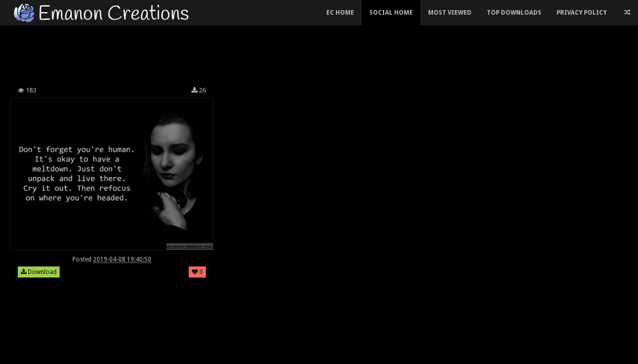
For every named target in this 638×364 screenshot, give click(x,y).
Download (39, 272)
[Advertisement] (243, 53)
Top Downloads (514, 13)
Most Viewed (450, 13)
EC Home (340, 13)
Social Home (391, 13)
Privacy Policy (582, 13)
